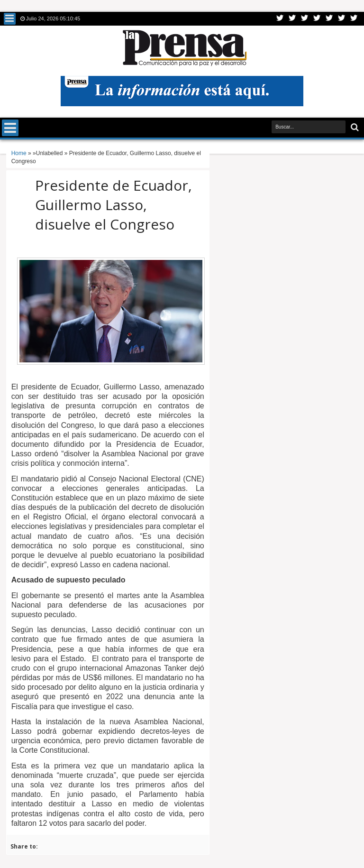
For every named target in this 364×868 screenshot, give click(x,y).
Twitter (280, 19)
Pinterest (354, 19)
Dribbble (342, 19)
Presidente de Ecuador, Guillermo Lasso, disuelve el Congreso (114, 205)
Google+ (305, 19)
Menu (10, 19)
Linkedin (329, 19)
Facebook (292, 19)
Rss (317, 19)
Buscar (354, 127)
